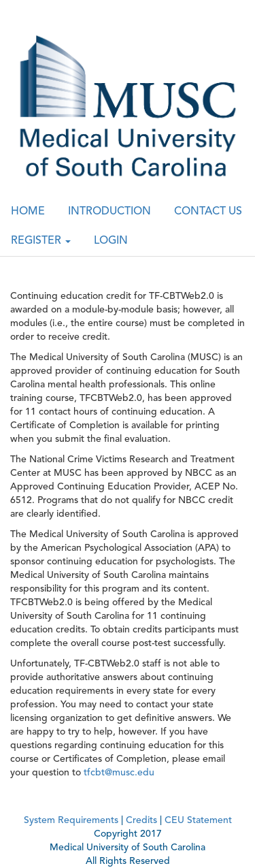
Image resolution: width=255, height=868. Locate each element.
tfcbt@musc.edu (119, 773)
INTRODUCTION (109, 212)
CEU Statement (198, 820)
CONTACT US (208, 212)
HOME (28, 212)
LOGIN (111, 241)
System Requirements (71, 820)
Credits (141, 820)
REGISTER (41, 241)
